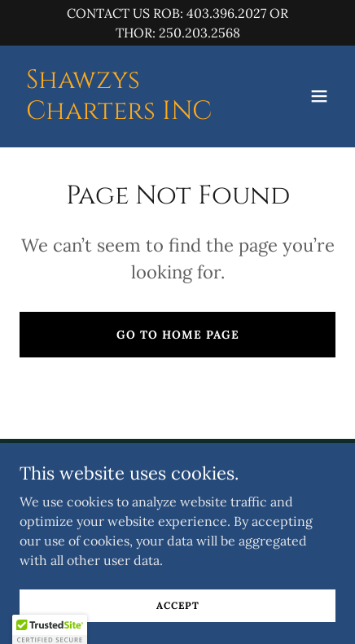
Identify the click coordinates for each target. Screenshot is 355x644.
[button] (319, 96)
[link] (130, 114)
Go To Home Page (178, 335)
